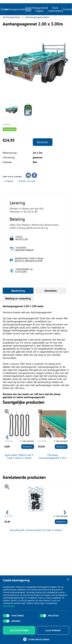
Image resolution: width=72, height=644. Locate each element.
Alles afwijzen (53, 630)
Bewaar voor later (27, 181)
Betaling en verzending (18, 298)
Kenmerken (51, 291)
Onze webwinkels (55, 9)
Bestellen (43, 142)
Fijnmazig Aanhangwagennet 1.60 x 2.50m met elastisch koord (53, 457)
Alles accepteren (19, 630)
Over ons (28, 9)
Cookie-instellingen (36, 639)
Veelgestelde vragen (40, 9)
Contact (67, 9)
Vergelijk (9, 181)
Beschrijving (18, 291)
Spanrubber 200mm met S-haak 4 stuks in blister (19, 457)
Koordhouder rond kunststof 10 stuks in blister (36, 530)
